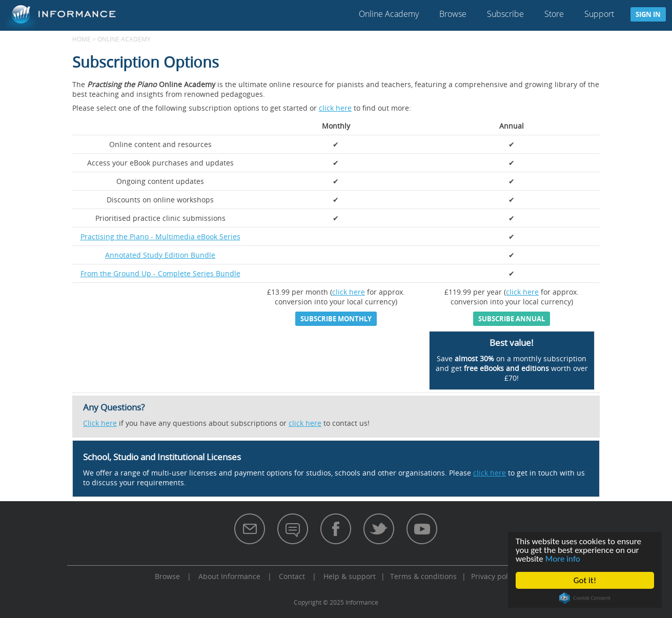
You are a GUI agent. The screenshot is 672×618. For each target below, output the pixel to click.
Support (599, 14)
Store (554, 14)
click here (335, 108)
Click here (100, 423)
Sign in (648, 14)
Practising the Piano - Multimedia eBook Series (160, 236)
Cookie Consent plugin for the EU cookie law (585, 598)
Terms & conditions (423, 576)
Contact (292, 576)
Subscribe (505, 14)
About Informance (229, 576)
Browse (453, 14)
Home (82, 39)
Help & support (350, 576)
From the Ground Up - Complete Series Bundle (160, 273)
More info (563, 559)
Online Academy (389, 14)
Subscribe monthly (336, 319)
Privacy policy (494, 576)
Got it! (585, 580)
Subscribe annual (512, 319)
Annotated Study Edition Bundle (160, 255)
